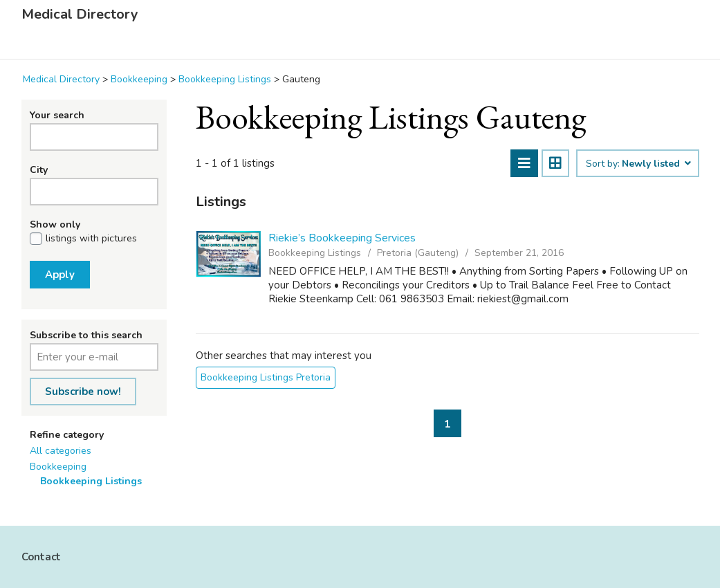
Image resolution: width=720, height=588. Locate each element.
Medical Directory (80, 15)
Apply (60, 275)
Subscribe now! (83, 392)
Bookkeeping (58, 467)
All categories (61, 451)
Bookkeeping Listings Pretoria (266, 377)
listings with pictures (91, 239)
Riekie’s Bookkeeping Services (342, 238)
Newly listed (656, 164)
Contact (41, 557)
